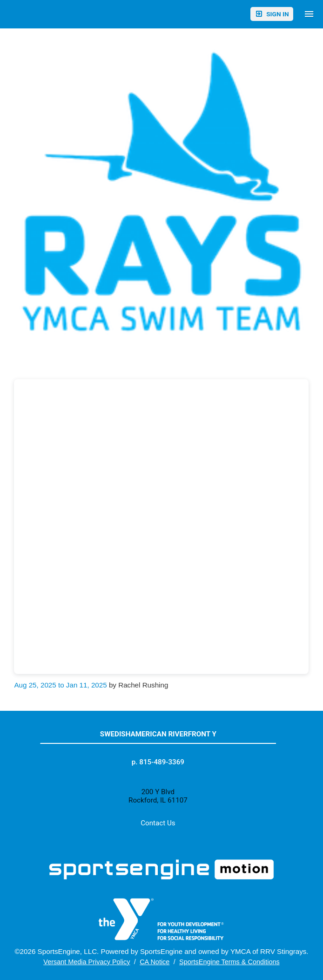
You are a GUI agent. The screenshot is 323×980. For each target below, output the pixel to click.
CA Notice (155, 962)
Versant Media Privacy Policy (87, 962)
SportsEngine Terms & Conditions (229, 962)
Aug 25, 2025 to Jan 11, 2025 (60, 685)
